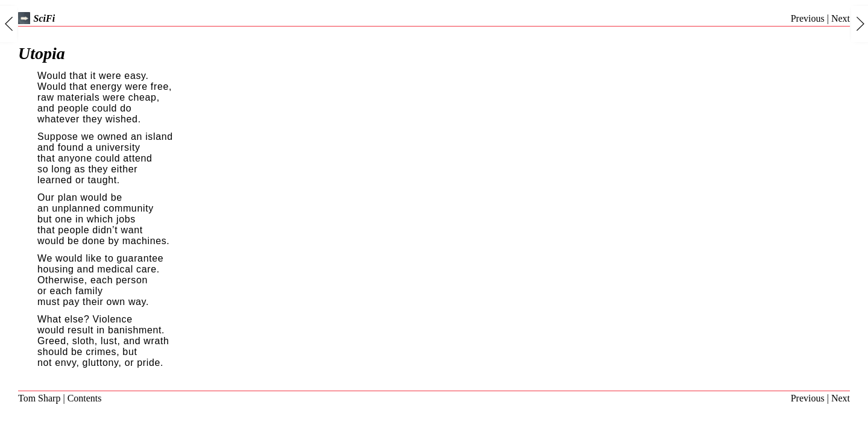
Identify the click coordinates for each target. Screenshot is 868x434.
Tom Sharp (39, 398)
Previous (808, 18)
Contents (85, 398)
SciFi (36, 18)
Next (841, 18)
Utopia (42, 53)
